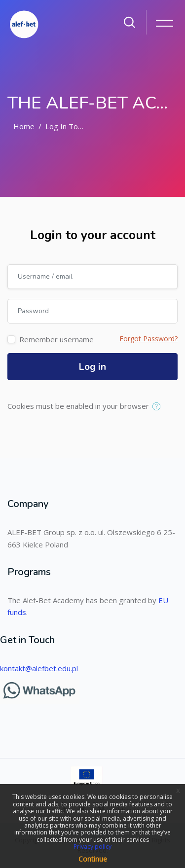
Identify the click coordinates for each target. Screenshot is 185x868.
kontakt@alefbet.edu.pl (39, 668)
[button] (159, 407)
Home (24, 126)
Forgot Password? (148, 339)
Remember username (56, 339)
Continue (93, 859)
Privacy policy (92, 847)
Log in (92, 367)
